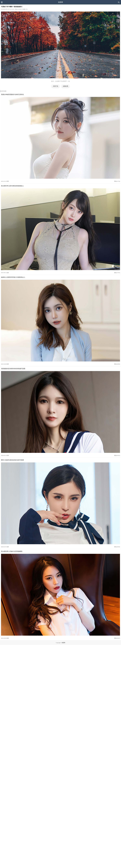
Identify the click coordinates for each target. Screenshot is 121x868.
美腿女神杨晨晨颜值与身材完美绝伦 (12, 94)
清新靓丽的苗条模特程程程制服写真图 (13, 369)
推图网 (60, 2)
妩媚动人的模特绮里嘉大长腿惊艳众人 (13, 277)
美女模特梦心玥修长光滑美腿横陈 (12, 551)
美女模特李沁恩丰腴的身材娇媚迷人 (12, 186)
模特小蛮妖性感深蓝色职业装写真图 (12, 460)
